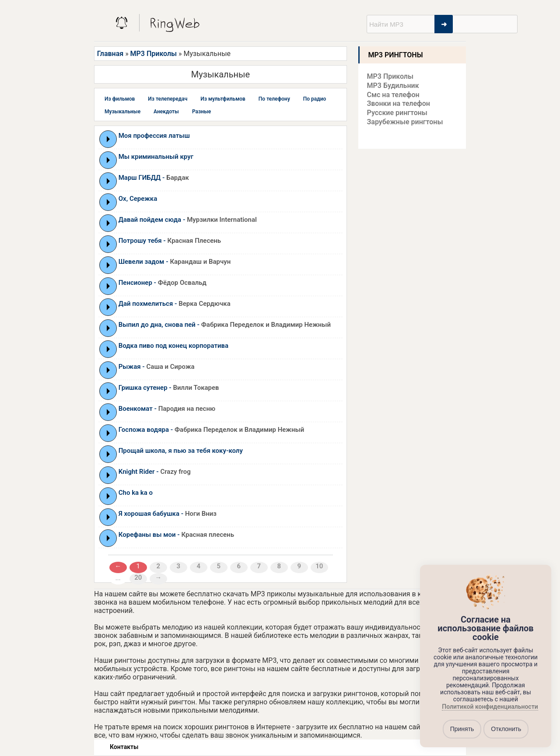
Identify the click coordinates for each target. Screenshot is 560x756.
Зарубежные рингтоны (405, 122)
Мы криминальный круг (156, 157)
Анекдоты (166, 112)
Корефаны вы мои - (176, 535)
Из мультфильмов (223, 99)
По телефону (274, 99)
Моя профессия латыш (154, 136)
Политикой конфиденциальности (490, 707)
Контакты (124, 747)
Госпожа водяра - (211, 430)
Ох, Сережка (138, 199)
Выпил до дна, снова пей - (225, 325)
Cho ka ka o (136, 493)
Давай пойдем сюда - (188, 220)
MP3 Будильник (393, 86)
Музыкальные (122, 112)
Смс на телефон (393, 95)
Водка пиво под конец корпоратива (173, 346)
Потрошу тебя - (170, 241)
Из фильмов (120, 99)
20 (138, 577)
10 (319, 566)
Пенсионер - (163, 283)
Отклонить (506, 729)
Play (108, 139)
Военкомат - (167, 409)
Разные (201, 112)
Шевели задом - (175, 262)
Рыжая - (157, 367)
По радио (315, 99)
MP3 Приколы (154, 54)
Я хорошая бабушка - (168, 514)
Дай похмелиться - (175, 304)
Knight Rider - (155, 472)
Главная (110, 54)
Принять (462, 729)
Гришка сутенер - (169, 388)
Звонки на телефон (399, 103)
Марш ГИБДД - (154, 178)
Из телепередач (168, 99)
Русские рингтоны (397, 113)
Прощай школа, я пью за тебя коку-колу (181, 451)
